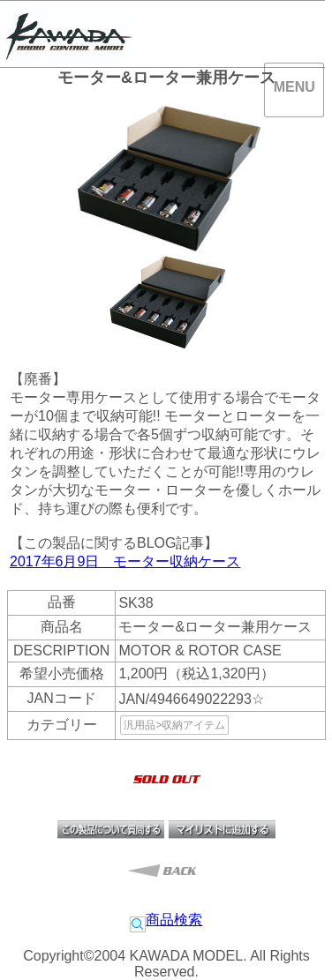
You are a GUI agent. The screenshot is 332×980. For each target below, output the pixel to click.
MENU (294, 87)
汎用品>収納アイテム (174, 725)
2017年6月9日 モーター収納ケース (125, 561)
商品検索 (166, 920)
